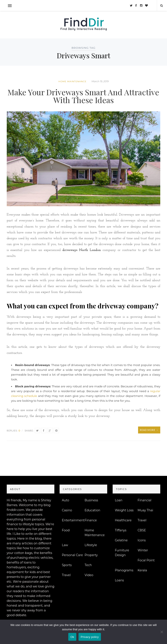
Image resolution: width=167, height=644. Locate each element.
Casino (67, 510)
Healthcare (123, 520)
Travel (66, 575)
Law (65, 545)
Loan (119, 500)
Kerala (142, 570)
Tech (88, 565)
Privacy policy (90, 637)
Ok (72, 637)
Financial (144, 500)
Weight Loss (124, 510)
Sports (67, 565)
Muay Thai (145, 510)
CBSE (142, 530)
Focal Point (146, 560)
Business (91, 500)
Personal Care (72, 555)
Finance (91, 520)
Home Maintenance (73, 81)
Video (89, 575)
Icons (142, 540)
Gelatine (121, 540)
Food (66, 530)
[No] (162, 632)
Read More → (149, 430)
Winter (143, 550)
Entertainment (73, 520)
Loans (119, 580)
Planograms (124, 570)
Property (91, 555)
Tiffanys (121, 530)
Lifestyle (91, 545)
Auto (65, 500)
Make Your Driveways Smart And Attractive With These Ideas (83, 96)
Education (92, 510)
